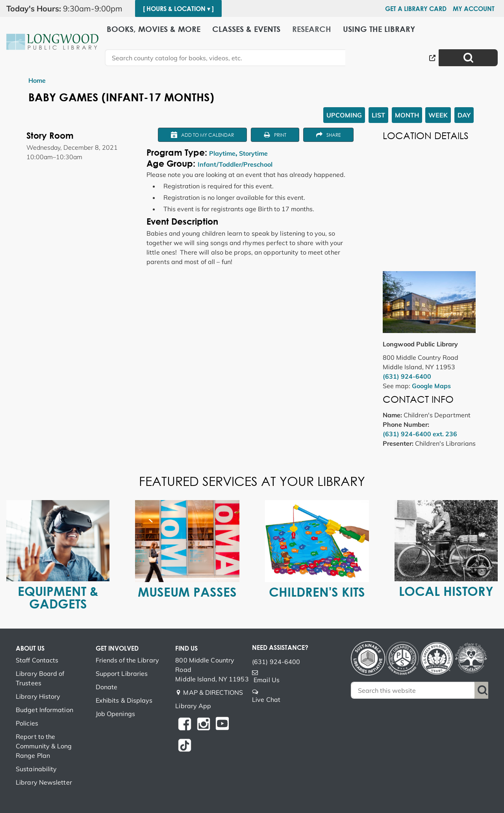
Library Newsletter (44, 782)
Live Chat (266, 700)
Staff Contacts (37, 660)
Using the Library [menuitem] (379, 29)
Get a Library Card (416, 9)
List (378, 115)
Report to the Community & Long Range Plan (44, 746)
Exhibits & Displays (124, 700)
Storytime (253, 153)
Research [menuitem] (312, 29)
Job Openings (115, 714)
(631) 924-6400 (407, 376)
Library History (38, 696)
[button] (68, 9)
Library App (193, 706)
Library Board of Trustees (40, 678)
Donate (107, 687)
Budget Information (44, 710)
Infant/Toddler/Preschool (235, 164)
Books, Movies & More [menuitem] (154, 29)
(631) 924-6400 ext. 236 (420, 434)
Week (438, 115)
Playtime (222, 153)
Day (464, 115)
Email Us (267, 680)
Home (37, 80)
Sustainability (36, 769)
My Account (474, 9)
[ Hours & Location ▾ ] (178, 9)
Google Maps (431, 386)
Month (407, 115)
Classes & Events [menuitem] (246, 29)
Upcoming (344, 115)
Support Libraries (122, 673)
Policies (27, 723)
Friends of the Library (127, 660)
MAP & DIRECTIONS (213, 692)
